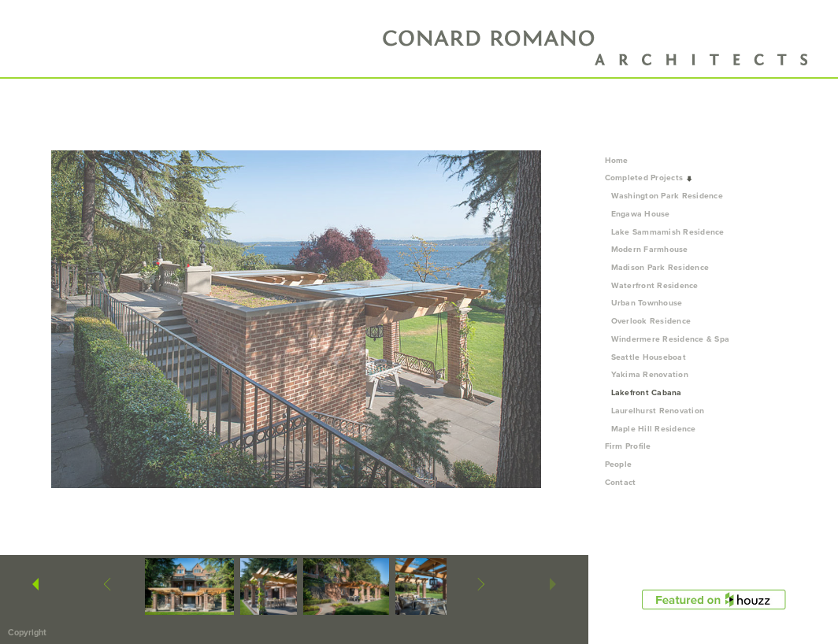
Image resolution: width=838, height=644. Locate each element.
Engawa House (641, 214)
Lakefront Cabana (647, 392)
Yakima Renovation (650, 374)
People (624, 464)
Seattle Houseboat (649, 357)
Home (617, 160)
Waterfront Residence (655, 285)
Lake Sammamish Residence (668, 232)
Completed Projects (649, 178)
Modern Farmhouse (650, 249)
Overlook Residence (651, 321)
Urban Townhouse (647, 303)
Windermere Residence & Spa (671, 339)
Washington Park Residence (667, 196)
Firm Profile (628, 446)
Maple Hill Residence (654, 429)
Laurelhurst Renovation (658, 411)
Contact (621, 482)
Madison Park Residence (660, 267)
